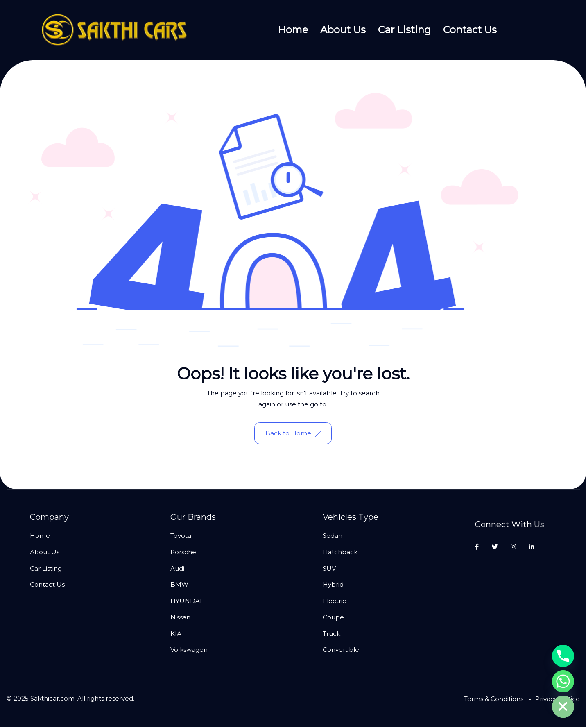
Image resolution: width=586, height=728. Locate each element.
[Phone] (563, 656)
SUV (329, 569)
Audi (177, 569)
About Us (343, 30)
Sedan (333, 537)
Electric (334, 602)
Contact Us (470, 30)
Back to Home (293, 434)
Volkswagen (189, 651)
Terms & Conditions (494, 700)
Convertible (341, 651)
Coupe (333, 618)
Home (293, 30)
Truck (331, 634)
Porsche (183, 553)
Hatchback (340, 553)
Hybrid (333, 586)
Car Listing (404, 30)
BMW (179, 586)
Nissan (180, 618)
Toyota (181, 537)
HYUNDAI (186, 602)
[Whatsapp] (563, 681)
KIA (176, 634)
